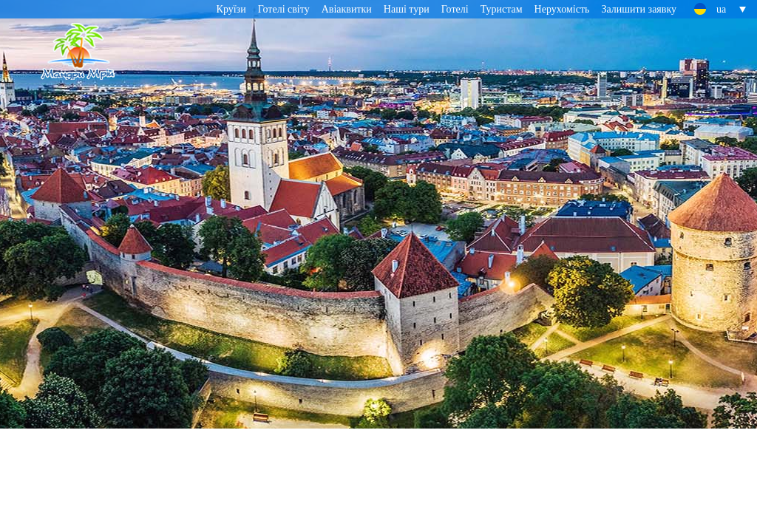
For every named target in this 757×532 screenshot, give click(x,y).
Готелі (455, 9)
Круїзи (231, 9)
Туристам (502, 9)
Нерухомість (562, 9)
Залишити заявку (639, 9)
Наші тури (407, 9)
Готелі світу (284, 9)
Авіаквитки (347, 9)
